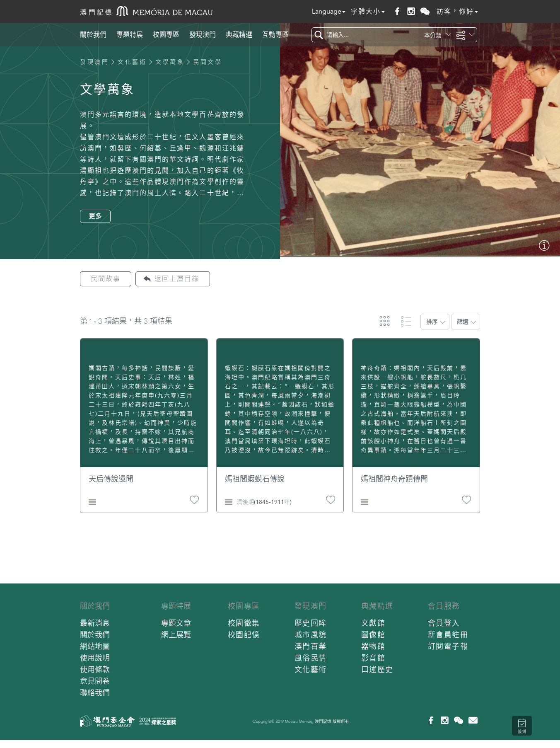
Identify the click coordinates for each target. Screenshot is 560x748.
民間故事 (106, 279)
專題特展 (130, 35)
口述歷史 (377, 669)
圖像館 (373, 635)
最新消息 (95, 623)
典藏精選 (239, 35)
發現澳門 (203, 35)
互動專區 (275, 35)
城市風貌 (311, 635)
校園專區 (166, 35)
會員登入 (444, 623)
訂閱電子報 (448, 646)
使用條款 (95, 669)
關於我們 (93, 35)
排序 (432, 322)
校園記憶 (244, 635)
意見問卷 (95, 681)
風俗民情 (311, 658)
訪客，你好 (457, 11)
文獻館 (373, 623)
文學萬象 (170, 62)
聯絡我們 (95, 693)
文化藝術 (132, 62)
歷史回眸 (311, 623)
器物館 (373, 646)
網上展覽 (176, 635)
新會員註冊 (448, 635)
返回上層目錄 (177, 279)
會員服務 (444, 606)
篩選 (463, 322)
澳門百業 (311, 646)
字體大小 (368, 11)
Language (329, 11)
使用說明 (95, 658)
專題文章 (176, 623)
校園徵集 (244, 623)
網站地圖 (95, 646)
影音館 (373, 658)
